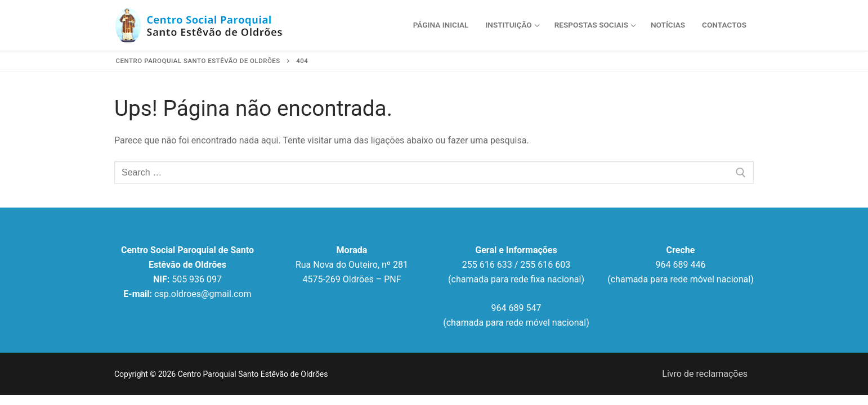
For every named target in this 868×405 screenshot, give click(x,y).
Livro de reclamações (705, 374)
